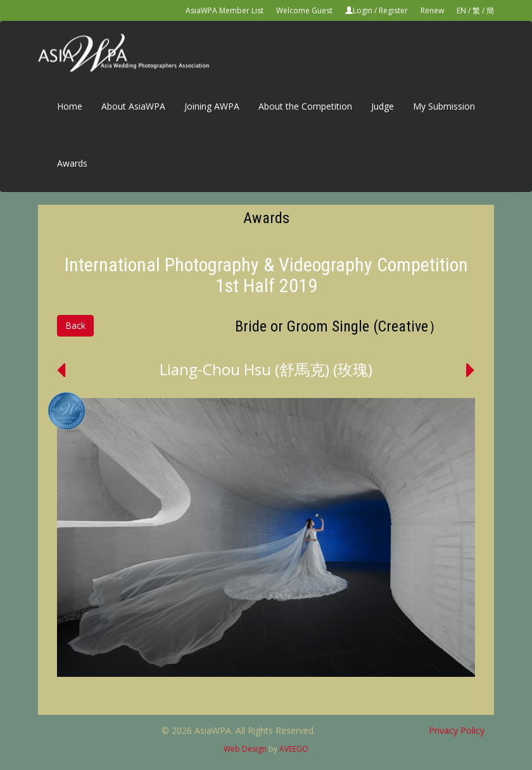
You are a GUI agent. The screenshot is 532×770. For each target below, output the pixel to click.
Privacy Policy (457, 730)
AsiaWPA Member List (225, 10)
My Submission (444, 106)
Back (75, 325)
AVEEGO (294, 749)
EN (461, 10)
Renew (432, 10)
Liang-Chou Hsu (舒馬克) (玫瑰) (266, 369)
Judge (383, 106)
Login (363, 10)
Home (70, 106)
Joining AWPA (212, 106)
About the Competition (305, 106)
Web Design (245, 749)
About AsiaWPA (133, 106)
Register (393, 10)
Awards (72, 163)
